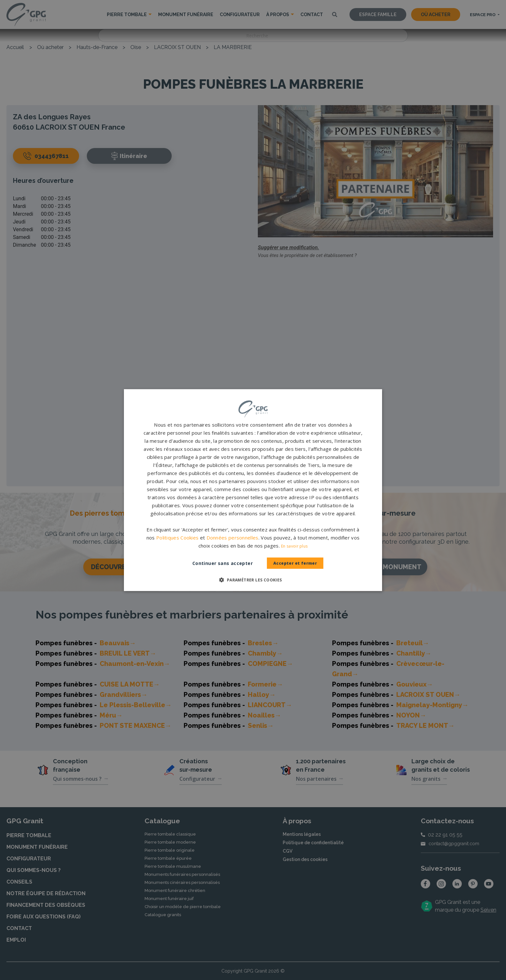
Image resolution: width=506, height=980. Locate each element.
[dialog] (253, 490)
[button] (253, 580)
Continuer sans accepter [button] (216, 563)
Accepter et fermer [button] (295, 563)
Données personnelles (233, 538)
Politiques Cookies (177, 538)
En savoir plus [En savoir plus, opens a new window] (294, 546)
